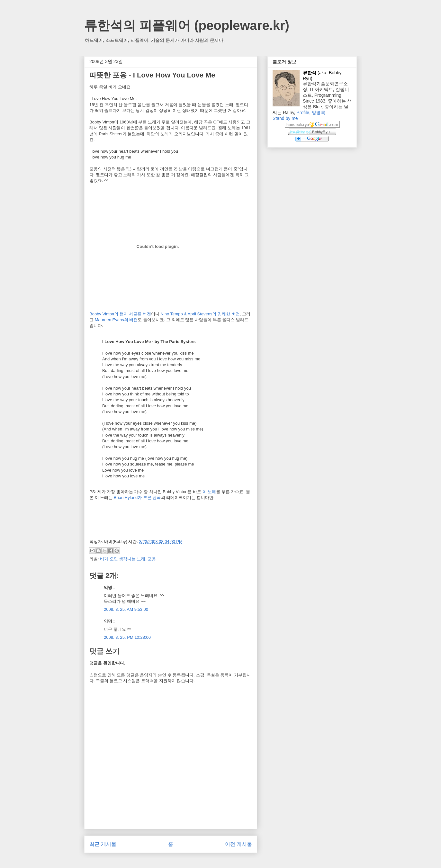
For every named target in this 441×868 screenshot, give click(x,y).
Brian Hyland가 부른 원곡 (137, 497)
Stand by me (285, 118)
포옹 (152, 559)
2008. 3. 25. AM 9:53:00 (126, 609)
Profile (303, 113)
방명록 (319, 113)
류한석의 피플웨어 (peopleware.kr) (187, 25)
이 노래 (209, 492)
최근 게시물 (103, 844)
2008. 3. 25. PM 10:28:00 (127, 637)
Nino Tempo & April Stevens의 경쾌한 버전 (200, 314)
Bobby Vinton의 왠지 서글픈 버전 (120, 314)
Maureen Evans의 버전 (116, 320)
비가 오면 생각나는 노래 (123, 559)
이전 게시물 (239, 844)
